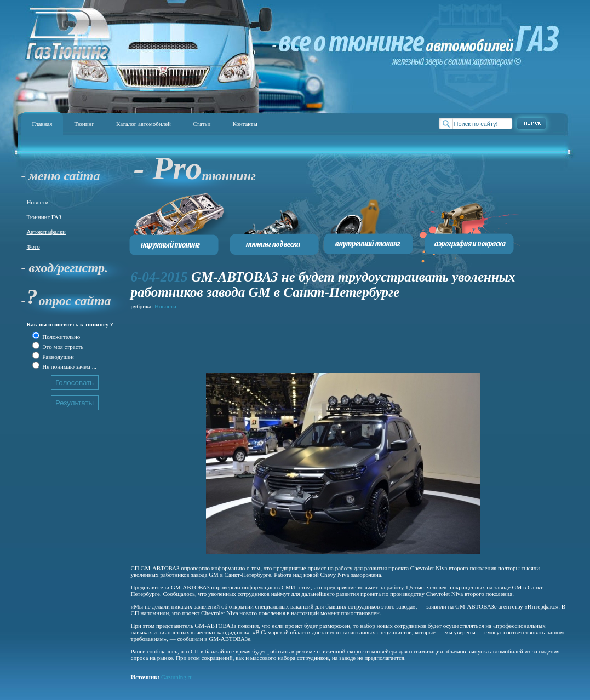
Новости (38, 202)
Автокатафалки (46, 232)
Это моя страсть (62, 347)
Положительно (61, 337)
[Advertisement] (330, 337)
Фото (33, 246)
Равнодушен (58, 357)
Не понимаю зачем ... (69, 366)
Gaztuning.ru (177, 677)
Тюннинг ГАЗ (44, 217)
